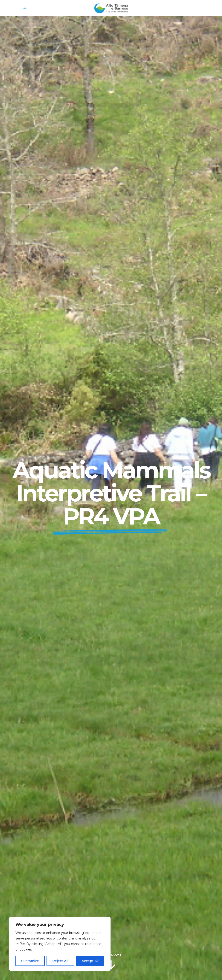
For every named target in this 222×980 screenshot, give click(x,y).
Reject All (60, 961)
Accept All (90, 961)
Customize (30, 961)
